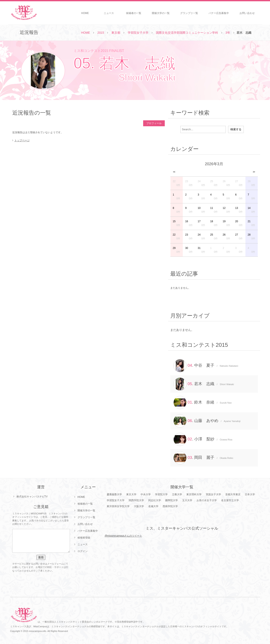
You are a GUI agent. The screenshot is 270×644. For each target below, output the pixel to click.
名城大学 (153, 506)
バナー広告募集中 (219, 13)
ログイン (83, 551)
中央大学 (146, 494)
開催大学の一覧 (161, 13)
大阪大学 (139, 506)
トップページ (22, 140)
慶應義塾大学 (114, 494)
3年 (228, 33)
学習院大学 (161, 494)
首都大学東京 (233, 494)
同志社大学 (155, 500)
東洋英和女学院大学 (118, 506)
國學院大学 (172, 500)
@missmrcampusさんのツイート (123, 536)
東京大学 (131, 494)
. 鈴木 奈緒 (203, 402)
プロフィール (154, 123)
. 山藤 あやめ (207, 421)
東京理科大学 (194, 494)
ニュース (109, 13)
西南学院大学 (170, 506)
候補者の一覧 (134, 13)
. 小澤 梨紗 (203, 439)
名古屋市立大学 (230, 500)
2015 (101, 33)
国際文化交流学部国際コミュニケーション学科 (187, 33)
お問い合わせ (247, 13)
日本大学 (250, 494)
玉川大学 (187, 500)
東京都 (116, 33)
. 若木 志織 (204, 384)
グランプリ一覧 (189, 13)
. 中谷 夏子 (206, 366)
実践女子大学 (213, 494)
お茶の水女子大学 (207, 500)
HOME (85, 13)
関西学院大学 (136, 500)
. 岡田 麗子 (203, 458)
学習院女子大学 (138, 33)
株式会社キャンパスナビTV (32, 497)
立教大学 (177, 494)
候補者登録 (84, 538)
